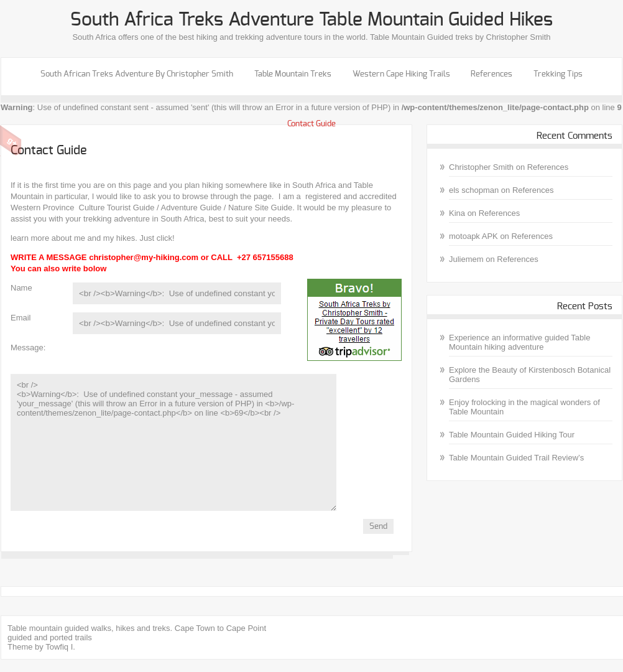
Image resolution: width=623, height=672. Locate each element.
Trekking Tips (558, 74)
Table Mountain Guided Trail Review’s (516, 458)
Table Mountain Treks (293, 74)
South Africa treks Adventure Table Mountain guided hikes (311, 20)
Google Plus (11, 141)
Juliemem (466, 259)
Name (21, 288)
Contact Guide (311, 124)
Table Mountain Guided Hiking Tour (512, 435)
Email (21, 318)
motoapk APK (473, 236)
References (491, 74)
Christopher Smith (481, 167)
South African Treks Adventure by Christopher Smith (137, 74)
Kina (457, 213)
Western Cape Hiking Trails (401, 74)
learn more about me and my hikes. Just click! (93, 238)
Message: (28, 348)
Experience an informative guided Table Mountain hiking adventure (519, 342)
